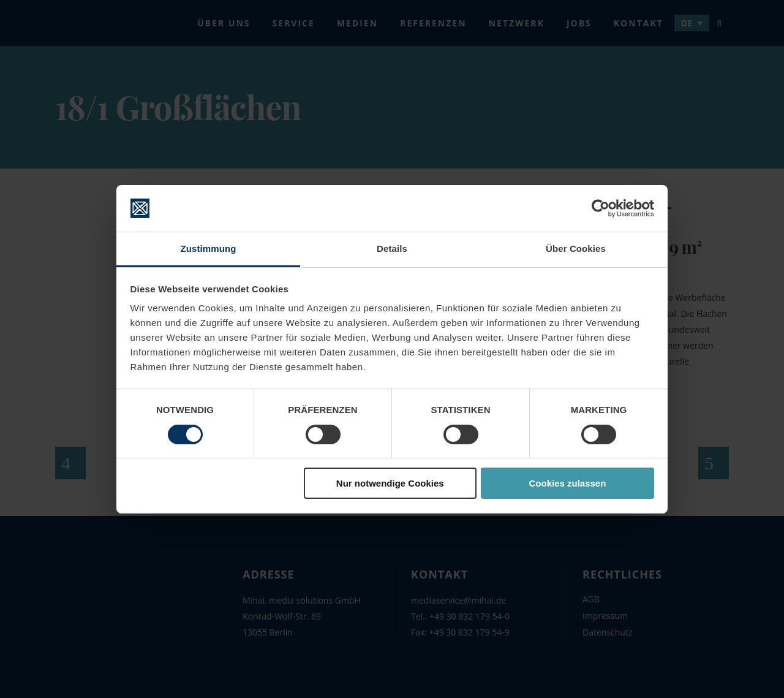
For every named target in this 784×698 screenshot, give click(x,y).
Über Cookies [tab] (576, 248)
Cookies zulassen (567, 483)
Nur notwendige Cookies (390, 483)
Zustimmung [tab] (209, 248)
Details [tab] (392, 248)
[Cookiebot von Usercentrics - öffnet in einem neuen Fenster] (601, 208)
